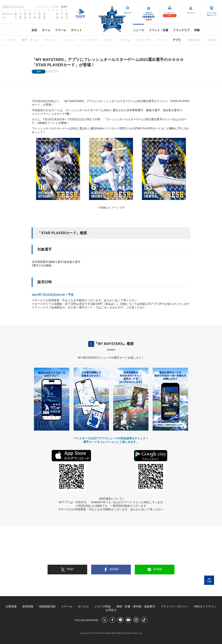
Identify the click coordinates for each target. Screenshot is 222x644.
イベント (69, 40)
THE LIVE (194, 40)
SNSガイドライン (205, 606)
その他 (211, 40)
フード (162, 40)
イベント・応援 (159, 30)
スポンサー (144, 40)
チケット (77, 30)
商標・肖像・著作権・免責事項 (136, 606)
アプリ (177, 40)
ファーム (61, 30)
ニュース (139, 30)
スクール (67, 606)
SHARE (111, 570)
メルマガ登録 (102, 606)
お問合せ (111, 610)
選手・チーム (30, 40)
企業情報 (11, 606)
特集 (197, 30)
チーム (46, 30)
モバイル (83, 606)
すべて (11, 40)
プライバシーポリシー (175, 606)
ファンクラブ (181, 30)
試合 (34, 30)
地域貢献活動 (47, 606)
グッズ (108, 40)
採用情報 (28, 606)
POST (67, 570)
